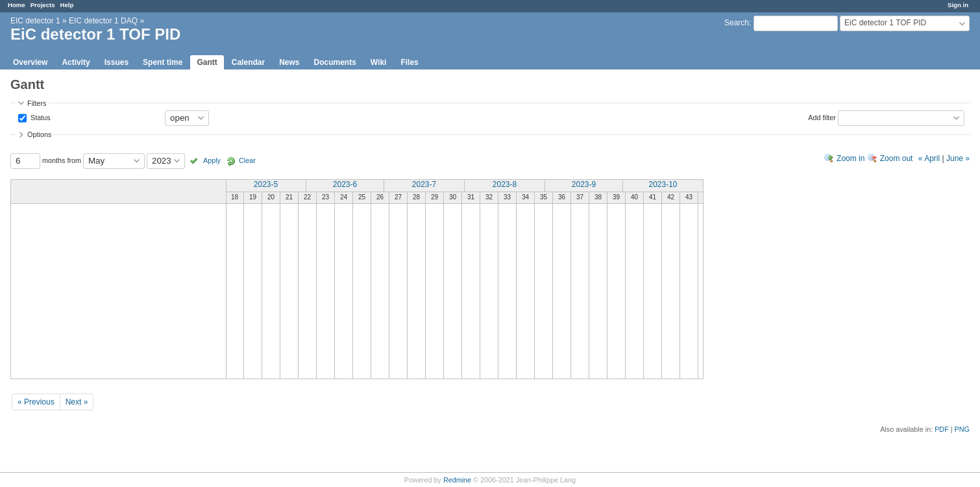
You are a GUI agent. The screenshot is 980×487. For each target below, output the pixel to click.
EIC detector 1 (35, 21)
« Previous (36, 402)
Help (67, 5)
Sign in (958, 5)
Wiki (379, 62)
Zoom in (851, 158)
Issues (116, 62)
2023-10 (663, 184)
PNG (962, 429)
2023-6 (345, 184)
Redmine (457, 480)
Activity (76, 62)
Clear (247, 160)
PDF (942, 429)
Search (737, 23)
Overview (30, 62)
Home (17, 5)
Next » (77, 402)
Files (409, 62)
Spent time (163, 62)
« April (929, 158)
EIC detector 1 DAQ (103, 21)
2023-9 (584, 184)
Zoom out (897, 158)
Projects (43, 5)
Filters (37, 103)
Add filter (822, 117)
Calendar (248, 62)
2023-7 (424, 184)
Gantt (207, 62)
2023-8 (505, 184)
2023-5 (266, 184)
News (289, 62)
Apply (212, 160)
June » (958, 158)
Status (40, 117)
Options (39, 134)
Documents (335, 62)
